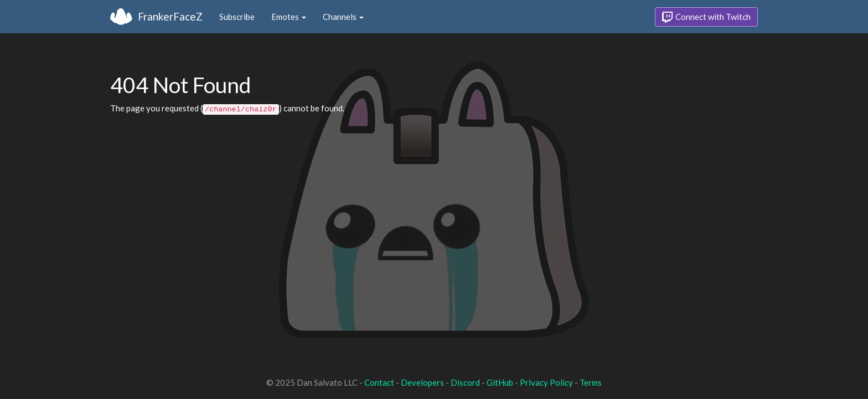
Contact (379, 382)
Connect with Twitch (706, 17)
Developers (422, 382)
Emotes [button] (289, 17)
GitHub (500, 382)
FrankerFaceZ (170, 16)
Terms (591, 382)
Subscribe (237, 17)
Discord (465, 382)
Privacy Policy (546, 382)
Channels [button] (343, 17)
